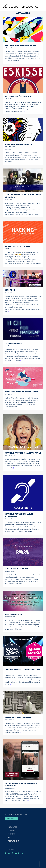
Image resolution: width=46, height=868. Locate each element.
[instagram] (12, 853)
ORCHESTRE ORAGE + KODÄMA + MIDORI (22, 392)
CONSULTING (13, 831)
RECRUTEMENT (14, 841)
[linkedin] (19, 853)
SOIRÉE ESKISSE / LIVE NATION (18, 96)
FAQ (10, 838)
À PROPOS (12, 834)
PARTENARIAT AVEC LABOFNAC (18, 717)
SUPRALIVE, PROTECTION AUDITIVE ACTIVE (23, 453)
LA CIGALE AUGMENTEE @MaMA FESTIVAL (22, 669)
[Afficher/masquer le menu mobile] (42, 6)
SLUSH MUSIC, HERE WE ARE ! (17, 569)
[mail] (23, 853)
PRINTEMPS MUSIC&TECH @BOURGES (20, 45)
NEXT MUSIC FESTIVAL (14, 614)
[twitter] (9, 853)
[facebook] (6, 853)
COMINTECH (10, 290)
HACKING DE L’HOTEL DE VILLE (17, 246)
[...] (20, 60)
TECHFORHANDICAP (13, 343)
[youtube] (16, 853)
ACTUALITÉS (13, 827)
